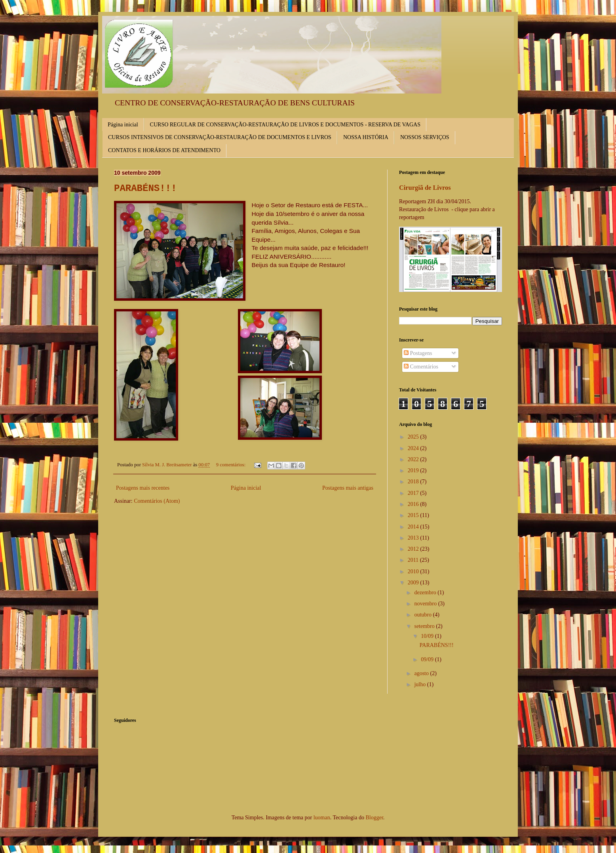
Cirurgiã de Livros (425, 188)
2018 (414, 482)
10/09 (428, 636)
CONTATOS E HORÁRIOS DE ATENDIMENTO (164, 150)
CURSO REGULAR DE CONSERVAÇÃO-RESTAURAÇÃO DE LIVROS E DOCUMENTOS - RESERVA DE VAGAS (285, 125)
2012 (414, 549)
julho (420, 684)
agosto (422, 673)
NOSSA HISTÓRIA (366, 137)
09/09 (428, 659)
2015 (414, 515)
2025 (414, 437)
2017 (414, 493)
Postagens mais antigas (348, 488)
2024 (414, 448)
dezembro (426, 593)
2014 (414, 527)
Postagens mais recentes (143, 488)
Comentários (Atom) (157, 501)
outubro (423, 615)
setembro (425, 626)
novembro (426, 604)
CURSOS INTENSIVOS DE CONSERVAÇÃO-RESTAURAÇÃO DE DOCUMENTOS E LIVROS (220, 137)
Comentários (421, 367)
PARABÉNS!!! (145, 188)
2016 (414, 504)
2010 (414, 572)
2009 (414, 583)
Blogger (374, 818)
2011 (414, 560)
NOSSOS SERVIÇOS (425, 137)
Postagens (418, 353)
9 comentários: (232, 465)
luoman (322, 818)
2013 (414, 538)
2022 (414, 459)
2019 (414, 470)
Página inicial (123, 125)
